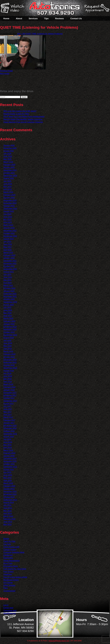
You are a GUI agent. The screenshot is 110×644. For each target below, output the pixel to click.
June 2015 (8, 475)
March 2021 (8, 285)
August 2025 (9, 151)
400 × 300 (21, 34)
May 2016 (7, 445)
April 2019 (8, 349)
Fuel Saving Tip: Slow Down (15, 569)
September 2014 (10, 500)
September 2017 (10, 401)
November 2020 (10, 296)
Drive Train (8, 563)
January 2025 (9, 167)
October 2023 (9, 206)
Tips (46, 18)
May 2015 (7, 478)
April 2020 (8, 316)
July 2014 (7, 505)
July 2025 (7, 154)
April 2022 (8, 250)
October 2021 (9, 266)
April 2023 (8, 222)
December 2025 (10, 148)
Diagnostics (8, 558)
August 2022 (9, 239)
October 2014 (9, 497)
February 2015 (9, 486)
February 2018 (9, 387)
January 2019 (9, 357)
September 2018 (10, 368)
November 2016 (10, 428)
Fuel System (9, 572)
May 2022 (7, 247)
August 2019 (9, 338)
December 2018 (10, 360)
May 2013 (7, 524)
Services (33, 18)
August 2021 (9, 272)
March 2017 (8, 417)
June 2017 (8, 409)
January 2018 (9, 390)
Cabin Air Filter (9, 541)
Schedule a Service (97, 9)
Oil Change (8, 583)
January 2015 (9, 489)
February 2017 (9, 420)
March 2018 (8, 384)
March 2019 (8, 351)
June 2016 (8, 442)
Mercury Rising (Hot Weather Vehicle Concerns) (23, 119)
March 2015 (8, 483)
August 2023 (9, 211)
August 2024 (9, 178)
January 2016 (9, 456)
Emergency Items (11, 566)
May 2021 (7, 280)
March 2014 (8, 516)
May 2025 (7, 159)
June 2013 (8, 522)
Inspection (8, 574)
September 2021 (10, 269)
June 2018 (8, 376)
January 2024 (9, 198)
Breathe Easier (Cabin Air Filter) (16, 114)
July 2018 (7, 373)
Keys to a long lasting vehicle (15, 577)
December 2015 (10, 459)
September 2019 (10, 335)
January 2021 (9, 291)
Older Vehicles (9, 585)
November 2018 (10, 362)
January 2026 (9, 145)
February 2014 (9, 519)
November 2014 (10, 494)
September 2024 (10, 176)
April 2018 (8, 382)
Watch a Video (13, 8)
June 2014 (8, 508)
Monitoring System (11, 580)
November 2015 (10, 461)
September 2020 (10, 302)
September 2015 (10, 467)
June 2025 (8, 156)
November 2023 (10, 203)
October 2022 (9, 233)
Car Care (7, 544)
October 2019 (9, 332)
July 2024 (7, 181)
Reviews (59, 18)
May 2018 (7, 379)
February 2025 (9, 165)
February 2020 (9, 321)
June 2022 (8, 244)
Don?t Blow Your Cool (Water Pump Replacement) (24, 117)
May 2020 (7, 313)
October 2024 (9, 173)
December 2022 (10, 231)
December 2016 (10, 426)
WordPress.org (10, 613)
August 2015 (9, 470)
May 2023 (7, 220)
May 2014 (7, 511)
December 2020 (10, 294)
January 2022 (9, 258)
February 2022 (9, 255)
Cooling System (10, 550)
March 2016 (8, 450)
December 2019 (10, 327)
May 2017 (7, 412)
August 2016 (9, 437)
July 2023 (7, 214)
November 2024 (10, 170)
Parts (6, 588)
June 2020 (8, 310)
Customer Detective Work (14, 552)
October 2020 (9, 299)
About (19, 18)
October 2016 (9, 431)
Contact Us (76, 18)
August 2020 (9, 305)
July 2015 (7, 472)
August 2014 (9, 502)
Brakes (6, 539)
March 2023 (8, 225)
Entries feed (8, 608)
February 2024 (9, 195)
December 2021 (10, 261)
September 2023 (10, 209)
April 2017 (8, 415)
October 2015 (9, 464)
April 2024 (8, 189)
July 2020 (7, 307)
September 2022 (10, 236)
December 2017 (10, 393)
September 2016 (10, 434)
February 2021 (9, 288)
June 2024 (8, 184)
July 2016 (7, 439)
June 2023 (8, 217)
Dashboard (8, 555)
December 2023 (10, 200)
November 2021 (10, 264)
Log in (6, 605)
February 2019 (9, 354)
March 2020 (8, 318)
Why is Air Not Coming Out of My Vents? (20, 111)
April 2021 (8, 283)
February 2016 (9, 453)
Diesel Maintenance (12, 561)
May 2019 (7, 346)
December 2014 (10, 491)
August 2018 (9, 371)
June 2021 (8, 277)
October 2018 (9, 365)
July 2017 (7, 406)
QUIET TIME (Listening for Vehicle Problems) (44, 34)
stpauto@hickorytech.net (59, 641)
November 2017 (10, 395)
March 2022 (8, 253)
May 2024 (7, 187)
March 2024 (8, 192)
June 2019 (8, 343)
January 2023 (9, 228)
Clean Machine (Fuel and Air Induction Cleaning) (23, 122)
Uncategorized (9, 591)
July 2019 (7, 340)
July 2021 (7, 275)
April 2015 (8, 481)
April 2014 (8, 513)
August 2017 (9, 404)
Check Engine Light (11, 547)
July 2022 (7, 242)
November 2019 (10, 329)
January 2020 (9, 324)
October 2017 (9, 398)
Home (6, 18)
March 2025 (8, 162)
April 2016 (8, 448)
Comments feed (10, 611)
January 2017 (9, 423)
